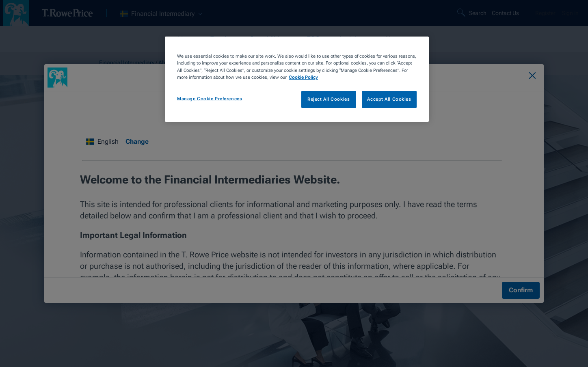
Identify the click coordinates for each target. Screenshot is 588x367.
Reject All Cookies (329, 99)
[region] (297, 79)
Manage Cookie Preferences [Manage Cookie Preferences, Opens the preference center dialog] (210, 99)
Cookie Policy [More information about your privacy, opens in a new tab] (303, 77)
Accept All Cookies (389, 99)
